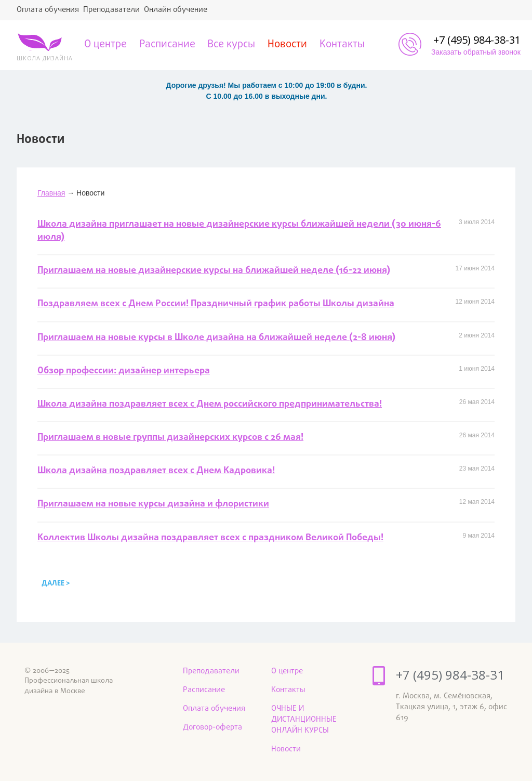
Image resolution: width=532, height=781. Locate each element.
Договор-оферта (212, 727)
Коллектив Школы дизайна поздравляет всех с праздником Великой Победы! (210, 538)
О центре (105, 45)
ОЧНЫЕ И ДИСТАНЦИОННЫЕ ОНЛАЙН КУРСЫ (304, 720)
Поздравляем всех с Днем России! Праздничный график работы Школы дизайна (216, 304)
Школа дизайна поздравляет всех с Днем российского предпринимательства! (210, 404)
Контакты (342, 45)
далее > (56, 584)
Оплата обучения (48, 10)
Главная (51, 193)
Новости (287, 45)
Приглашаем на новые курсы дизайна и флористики (153, 504)
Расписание (167, 45)
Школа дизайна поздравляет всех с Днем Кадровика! (156, 471)
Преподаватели (111, 10)
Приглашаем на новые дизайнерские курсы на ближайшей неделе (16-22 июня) (214, 271)
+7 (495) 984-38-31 (477, 40)
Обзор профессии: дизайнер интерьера (124, 371)
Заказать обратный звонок (476, 52)
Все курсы (231, 45)
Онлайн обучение (176, 10)
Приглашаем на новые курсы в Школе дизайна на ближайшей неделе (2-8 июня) (216, 338)
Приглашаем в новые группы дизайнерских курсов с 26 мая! (170, 438)
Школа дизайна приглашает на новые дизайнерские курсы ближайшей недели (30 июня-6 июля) (239, 231)
